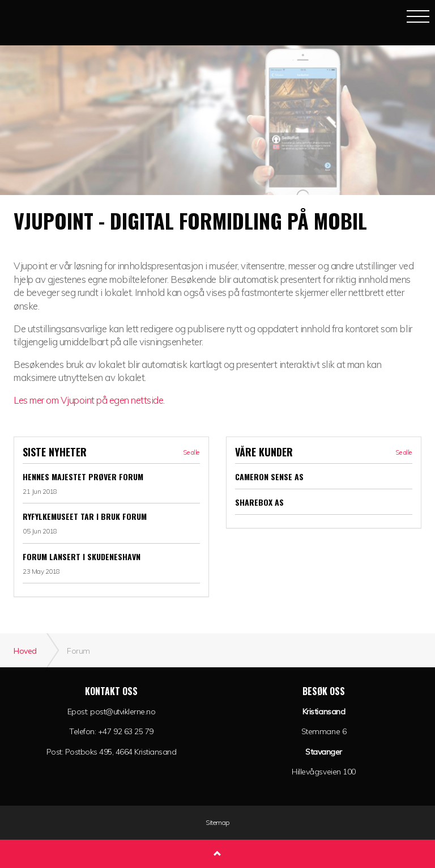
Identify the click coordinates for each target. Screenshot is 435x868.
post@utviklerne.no (123, 712)
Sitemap (217, 823)
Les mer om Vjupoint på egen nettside (88, 400)
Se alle (191, 452)
